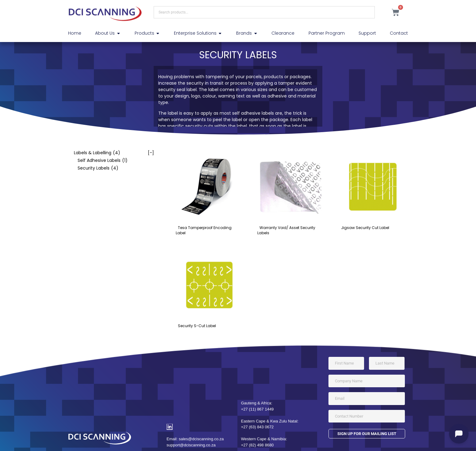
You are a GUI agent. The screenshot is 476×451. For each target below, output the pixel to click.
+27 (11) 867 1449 (257, 409)
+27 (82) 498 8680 (257, 445)
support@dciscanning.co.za (191, 445)
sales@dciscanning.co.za (201, 439)
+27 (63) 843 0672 (257, 427)
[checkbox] (111, 153)
